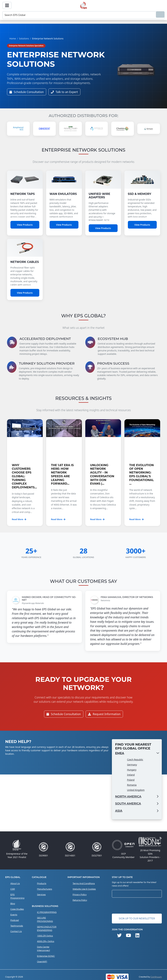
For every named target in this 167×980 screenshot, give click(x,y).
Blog (12, 900)
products (41, 883)
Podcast (14, 913)
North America (128, 797)
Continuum (156, 961)
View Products (25, 225)
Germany (132, 765)
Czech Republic (135, 760)
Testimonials (16, 917)
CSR (12, 887)
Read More (19, 519)
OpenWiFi (41, 946)
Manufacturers (44, 887)
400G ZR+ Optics (45, 929)
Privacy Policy (79, 892)
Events (13, 908)
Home (13, 39)
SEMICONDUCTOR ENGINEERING (46, 919)
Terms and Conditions (83, 883)
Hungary (132, 770)
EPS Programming (17, 893)
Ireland (131, 775)
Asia (119, 811)
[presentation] (137, 906)
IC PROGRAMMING (46, 908)
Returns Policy (79, 896)
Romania (132, 785)
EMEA (120, 753)
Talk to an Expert (64, 92)
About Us (15, 883)
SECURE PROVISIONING (49, 913)
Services (41, 892)
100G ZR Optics (44, 925)
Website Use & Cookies (83, 887)
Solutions (24, 39)
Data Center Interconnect (43, 935)
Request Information (104, 714)
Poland (131, 780)
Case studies (16, 904)
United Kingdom (136, 790)
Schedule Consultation (27, 92)
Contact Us (15, 922)
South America (128, 804)
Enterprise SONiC (45, 942)
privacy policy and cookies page (55, 976)
